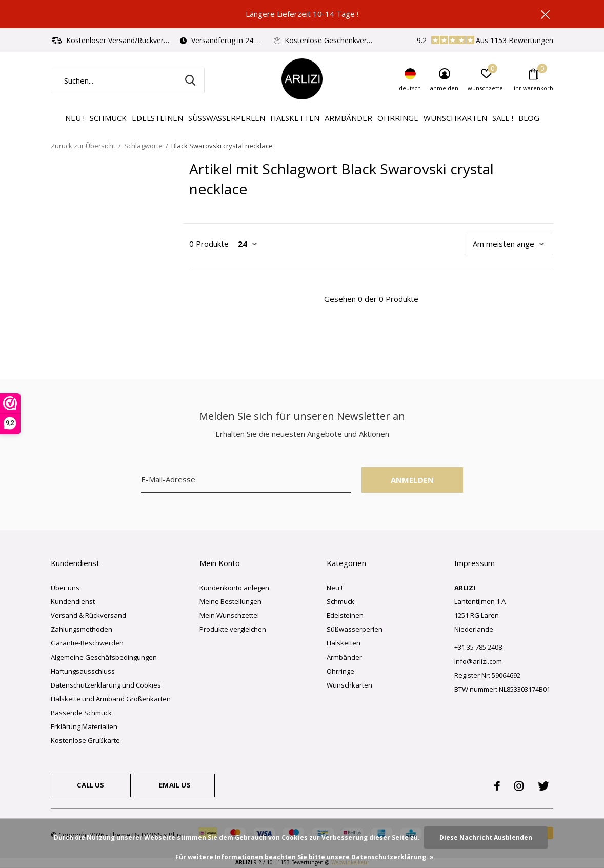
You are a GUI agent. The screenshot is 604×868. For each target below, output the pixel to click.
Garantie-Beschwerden (87, 643)
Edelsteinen (157, 118)
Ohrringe (398, 118)
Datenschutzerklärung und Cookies (106, 685)
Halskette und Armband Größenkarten (111, 699)
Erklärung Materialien (84, 726)
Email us (175, 785)
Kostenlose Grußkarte (85, 740)
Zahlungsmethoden (82, 629)
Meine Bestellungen (230, 601)
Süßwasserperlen (227, 118)
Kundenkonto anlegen (234, 588)
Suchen (190, 80)
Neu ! (75, 118)
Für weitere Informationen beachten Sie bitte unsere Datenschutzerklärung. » (305, 857)
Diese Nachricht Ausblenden (486, 837)
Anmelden (412, 480)
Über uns (65, 588)
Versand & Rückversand (88, 615)
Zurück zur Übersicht (83, 146)
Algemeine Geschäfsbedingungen (104, 657)
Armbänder (348, 118)
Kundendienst (73, 601)
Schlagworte (143, 146)
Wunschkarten (455, 118)
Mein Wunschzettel (229, 615)
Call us (90, 785)
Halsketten (295, 118)
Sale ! (503, 118)
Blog (529, 118)
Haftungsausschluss (83, 671)
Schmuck (108, 118)
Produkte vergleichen (233, 629)
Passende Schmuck (81, 713)
